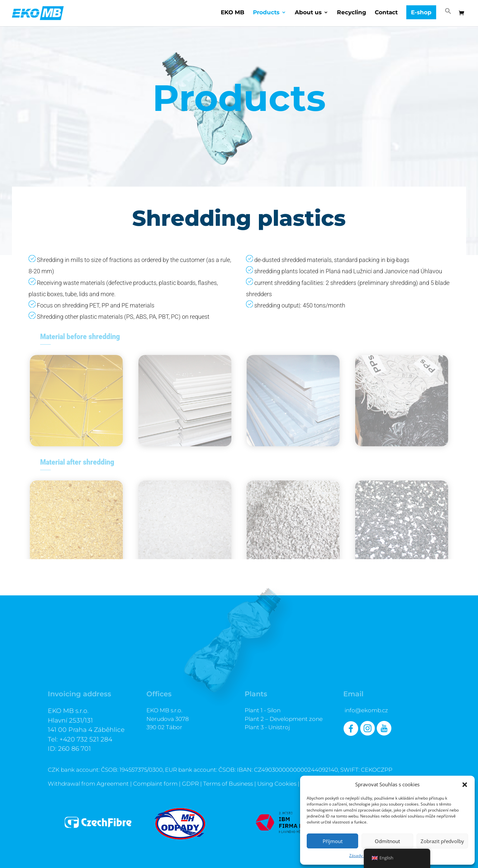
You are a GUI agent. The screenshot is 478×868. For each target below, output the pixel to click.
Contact (386, 13)
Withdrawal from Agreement (88, 784)
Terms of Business (228, 784)
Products (266, 13)
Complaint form (155, 784)
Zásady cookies (363, 856)
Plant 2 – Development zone (284, 719)
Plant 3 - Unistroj (267, 727)
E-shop (421, 12)
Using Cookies (277, 784)
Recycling (352, 13)
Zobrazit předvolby (442, 841)
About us (308, 13)
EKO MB (233, 13)
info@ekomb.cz (366, 710)
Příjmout (333, 841)
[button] (465, 785)
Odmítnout (387, 841)
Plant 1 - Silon (263, 710)
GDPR (190, 784)
